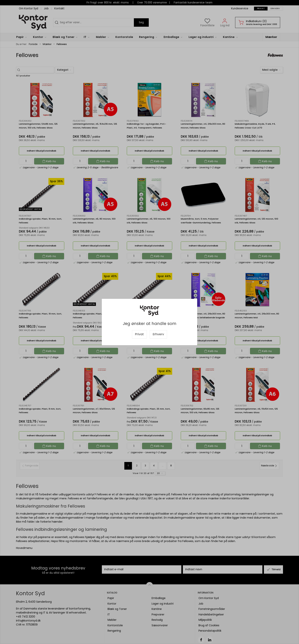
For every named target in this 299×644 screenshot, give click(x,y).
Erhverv (158, 334)
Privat (139, 334)
